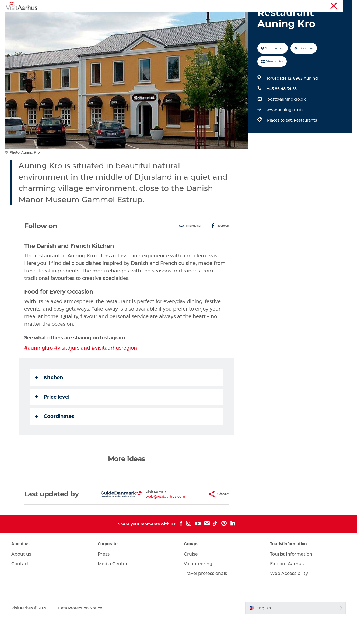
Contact (20, 589)
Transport (259, 17)
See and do (99, 17)
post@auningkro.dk (286, 125)
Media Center (113, 589)
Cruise (191, 580)
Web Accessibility (289, 599)
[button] (190, 520)
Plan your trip (227, 17)
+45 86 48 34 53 (282, 114)
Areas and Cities (189, 17)
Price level (52, 422)
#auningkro (38, 373)
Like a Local (153, 17)
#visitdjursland (72, 373)
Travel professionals (205, 599)
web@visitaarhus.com (152, 522)
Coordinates (55, 442)
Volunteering (198, 589)
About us (22, 580)
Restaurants (305, 146)
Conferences (342, 5)
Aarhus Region (279, 5)
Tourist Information (311, 5)
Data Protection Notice (81, 634)
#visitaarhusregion (114, 373)
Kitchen (49, 403)
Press (104, 580)
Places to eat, (280, 146)
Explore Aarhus (287, 589)
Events (126, 17)
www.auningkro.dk (285, 135)
